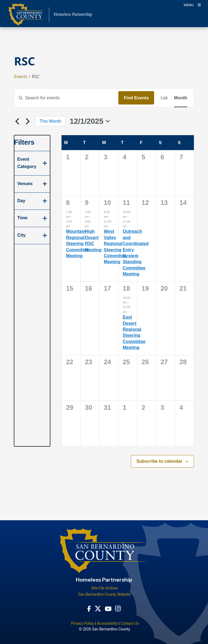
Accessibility (107, 623)
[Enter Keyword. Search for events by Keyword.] (66, 98)
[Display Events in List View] (164, 98)
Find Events (136, 98)
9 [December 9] (87, 203)
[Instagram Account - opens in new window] (118, 608)
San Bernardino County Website (104, 594)
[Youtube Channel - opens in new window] (108, 609)
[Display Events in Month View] (181, 98)
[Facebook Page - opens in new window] (89, 609)
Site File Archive (105, 588)
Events (21, 77)
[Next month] (28, 121)
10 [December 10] (107, 203)
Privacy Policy (82, 623)
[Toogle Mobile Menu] (192, 5)
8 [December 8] (68, 203)
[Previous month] (17, 121)
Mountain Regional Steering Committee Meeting (77, 243)
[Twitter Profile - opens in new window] (98, 609)
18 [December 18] (126, 288)
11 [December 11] (126, 203)
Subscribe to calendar (160, 461)
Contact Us (130, 623)
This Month (50, 121)
